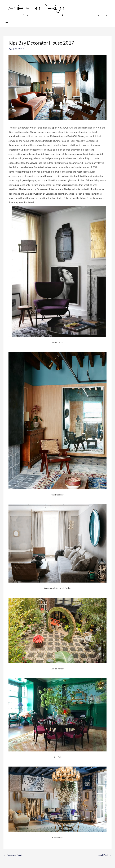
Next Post (104, 855)
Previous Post (13, 855)
